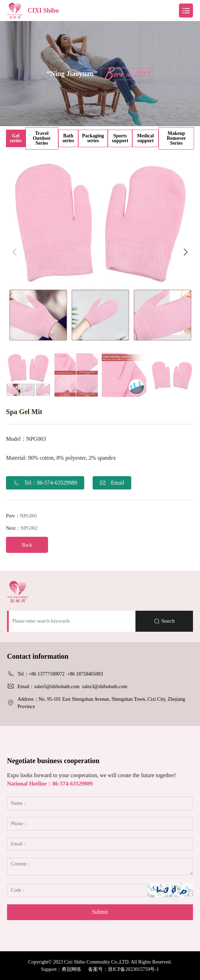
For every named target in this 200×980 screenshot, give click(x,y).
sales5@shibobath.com (57, 687)
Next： (22, 528)
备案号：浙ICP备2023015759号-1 (123, 969)
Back (27, 545)
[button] (186, 252)
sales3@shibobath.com (105, 687)
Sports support (120, 138)
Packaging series (93, 138)
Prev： (22, 516)
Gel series (16, 138)
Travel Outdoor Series (42, 138)
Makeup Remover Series (176, 138)
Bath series (68, 138)
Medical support (145, 138)
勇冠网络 (71, 969)
